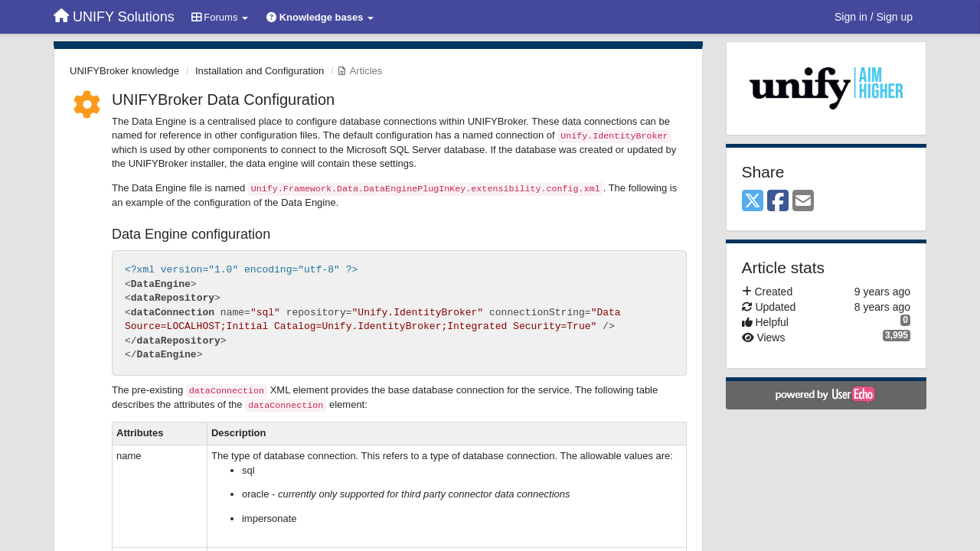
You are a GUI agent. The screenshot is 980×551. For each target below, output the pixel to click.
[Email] (803, 202)
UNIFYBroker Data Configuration (223, 99)
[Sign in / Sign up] (874, 17)
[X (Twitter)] (753, 202)
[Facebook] (778, 202)
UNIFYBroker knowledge (124, 71)
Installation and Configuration (260, 71)
